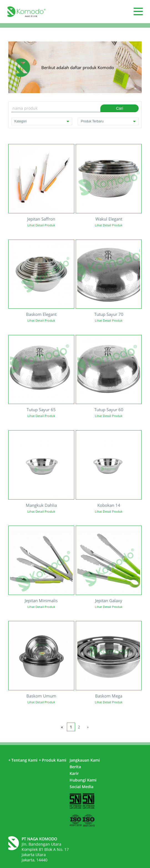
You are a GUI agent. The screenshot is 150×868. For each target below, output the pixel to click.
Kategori (42, 121)
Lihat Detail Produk (41, 225)
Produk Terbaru (108, 121)
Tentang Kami (23, 760)
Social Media (82, 787)
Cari (120, 108)
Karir (74, 773)
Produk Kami (53, 760)
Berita (75, 767)
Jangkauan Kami (85, 760)
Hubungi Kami (83, 780)
